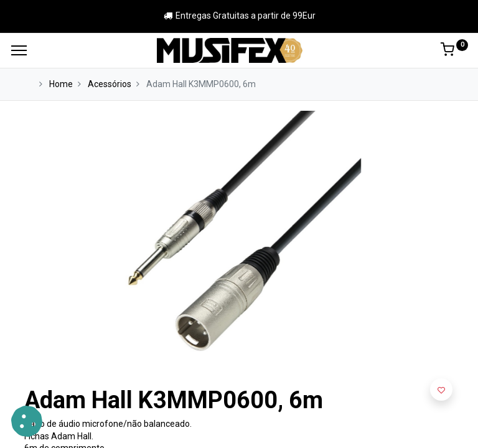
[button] (441, 390)
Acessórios (110, 84)
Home (61, 84)
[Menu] (19, 50)
